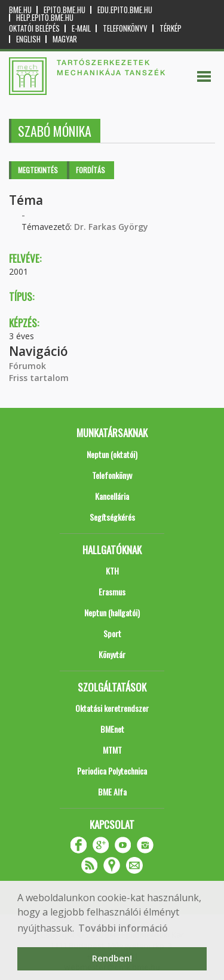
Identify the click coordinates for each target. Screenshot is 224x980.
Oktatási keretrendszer (112, 708)
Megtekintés (38, 170)
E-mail (81, 28)
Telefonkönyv (125, 28)
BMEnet (112, 729)
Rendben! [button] (112, 958)
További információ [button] (123, 928)
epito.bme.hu (65, 10)
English (28, 39)
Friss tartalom (39, 378)
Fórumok (27, 366)
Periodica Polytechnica (112, 771)
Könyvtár (112, 654)
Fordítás (90, 170)
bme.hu (20, 10)
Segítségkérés (112, 517)
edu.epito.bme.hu (125, 10)
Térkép (171, 28)
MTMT (112, 750)
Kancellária (112, 496)
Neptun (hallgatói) (112, 612)
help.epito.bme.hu (45, 18)
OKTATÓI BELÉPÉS (34, 28)
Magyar (65, 39)
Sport (112, 633)
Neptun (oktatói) (112, 454)
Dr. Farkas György (111, 227)
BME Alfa (112, 792)
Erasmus (112, 592)
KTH (112, 571)
